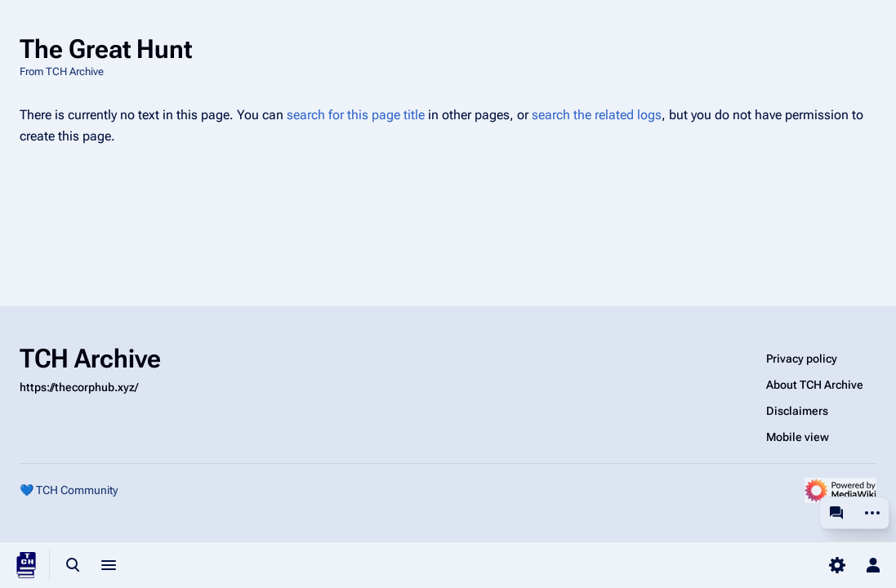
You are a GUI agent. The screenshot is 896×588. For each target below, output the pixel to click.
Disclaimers (797, 411)
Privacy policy (802, 359)
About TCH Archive (815, 385)
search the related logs (597, 115)
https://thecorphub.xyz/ (79, 387)
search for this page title (356, 115)
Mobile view (798, 437)
